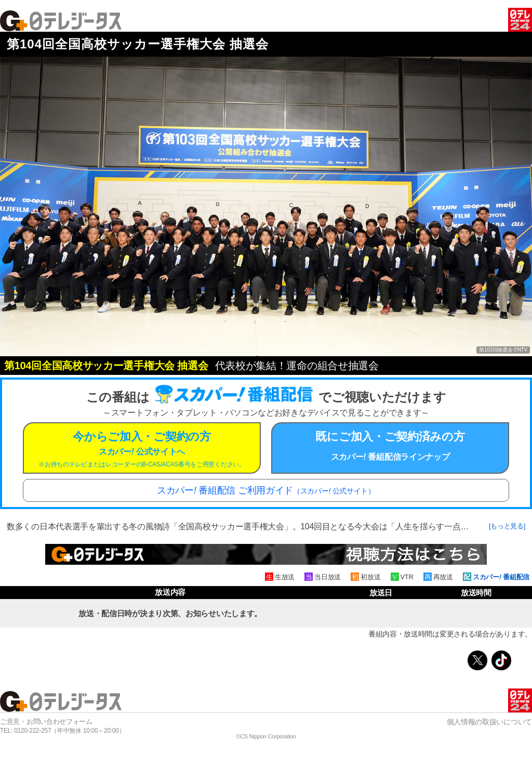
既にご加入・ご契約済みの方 (390, 446)
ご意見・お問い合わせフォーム (46, 721)
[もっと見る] (507, 526)
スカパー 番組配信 (501, 577)
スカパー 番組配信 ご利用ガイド (266, 490)
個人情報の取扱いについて (489, 722)
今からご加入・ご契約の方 (142, 449)
